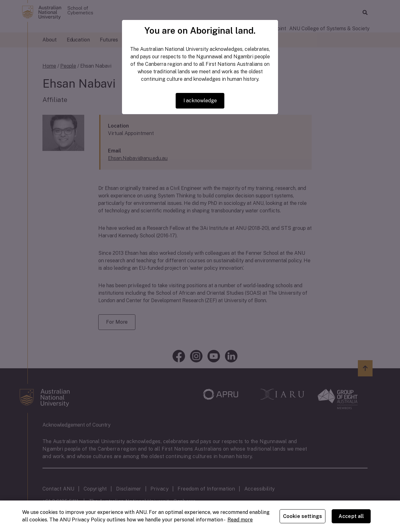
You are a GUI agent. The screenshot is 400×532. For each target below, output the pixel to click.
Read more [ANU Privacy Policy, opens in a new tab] (240, 520)
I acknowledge (200, 101)
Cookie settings (302, 516)
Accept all (351, 516)
